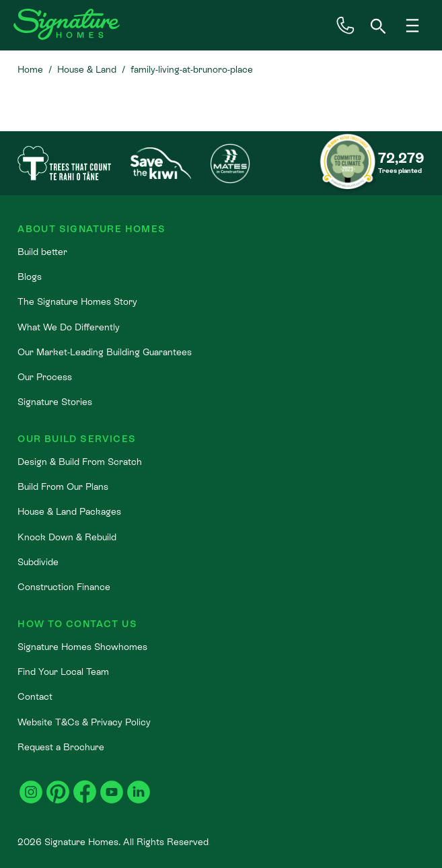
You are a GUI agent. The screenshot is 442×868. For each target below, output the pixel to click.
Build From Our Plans (63, 486)
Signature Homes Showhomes (82, 647)
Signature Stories (55, 402)
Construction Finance (64, 587)
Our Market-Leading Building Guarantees (105, 352)
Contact (35, 696)
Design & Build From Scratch (80, 462)
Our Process (45, 377)
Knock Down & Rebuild (67, 537)
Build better (42, 252)
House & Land (87, 69)
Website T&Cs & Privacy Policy (84, 722)
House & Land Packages (69, 511)
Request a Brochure (61, 747)
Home (30, 69)
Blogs (30, 277)
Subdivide (38, 562)
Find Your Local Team (63, 672)
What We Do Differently (69, 327)
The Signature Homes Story (77, 301)
